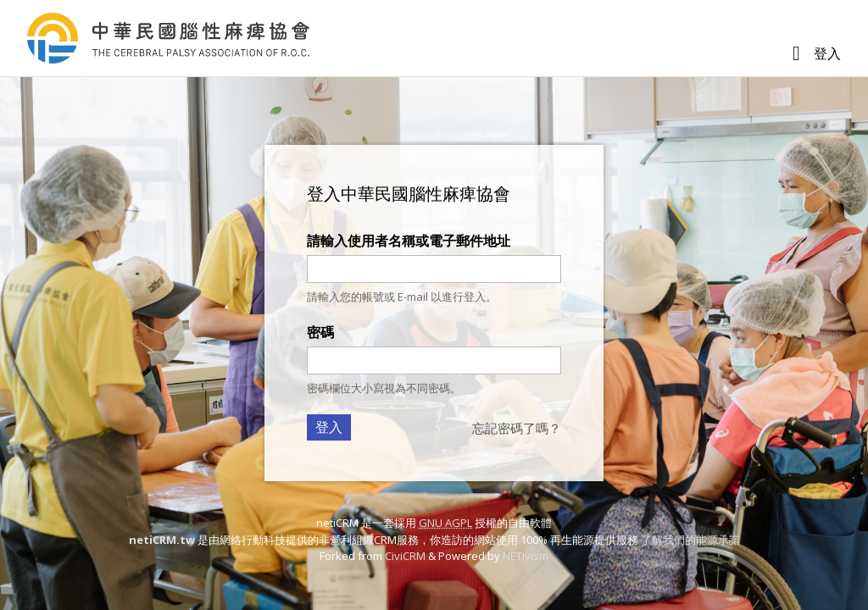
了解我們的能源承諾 (690, 540)
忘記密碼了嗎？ (517, 428)
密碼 (320, 332)
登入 (827, 53)
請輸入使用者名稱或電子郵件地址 (409, 241)
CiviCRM (405, 556)
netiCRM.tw (162, 540)
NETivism (526, 556)
